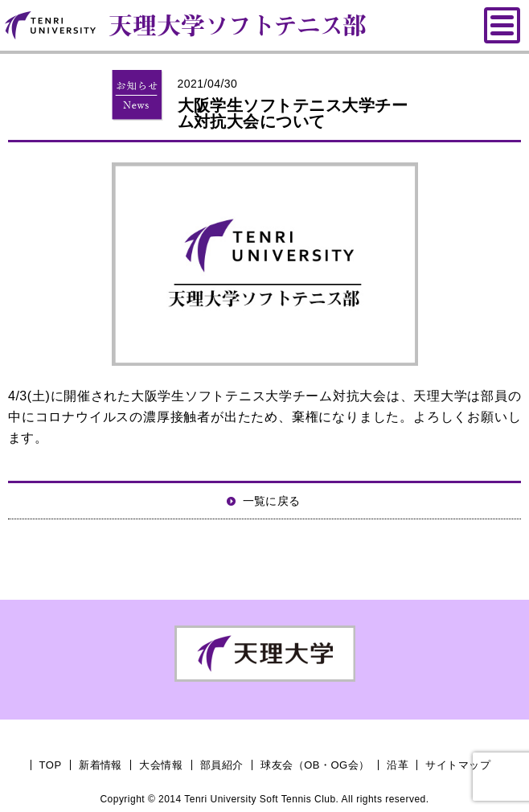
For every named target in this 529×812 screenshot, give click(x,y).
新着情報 (100, 765)
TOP (51, 765)
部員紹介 (222, 765)
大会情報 (161, 765)
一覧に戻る (272, 501)
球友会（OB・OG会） (315, 765)
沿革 (398, 765)
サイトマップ (458, 765)
